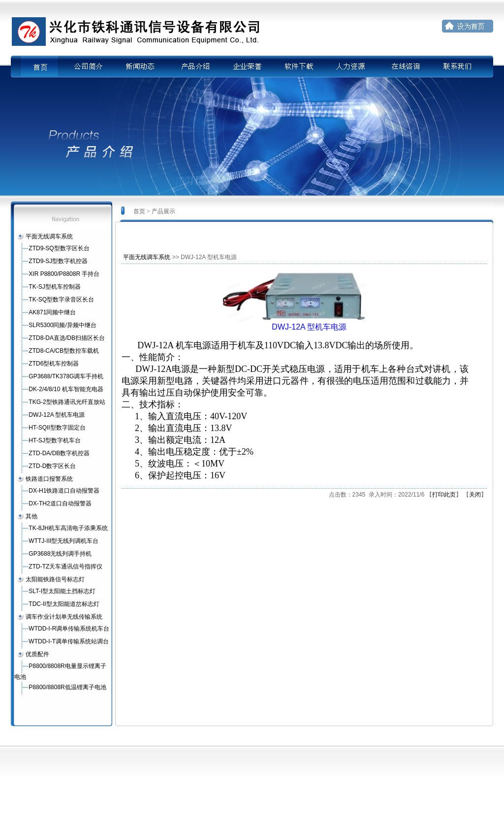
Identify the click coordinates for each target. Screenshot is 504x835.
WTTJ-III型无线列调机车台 (63, 541)
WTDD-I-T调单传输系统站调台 (69, 641)
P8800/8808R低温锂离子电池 (67, 687)
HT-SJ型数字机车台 (54, 440)
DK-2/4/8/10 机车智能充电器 (66, 389)
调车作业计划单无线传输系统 (64, 617)
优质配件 (37, 654)
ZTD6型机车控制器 (54, 364)
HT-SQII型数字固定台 (57, 428)
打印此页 (444, 495)
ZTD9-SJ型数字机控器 (58, 261)
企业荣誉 (246, 67)
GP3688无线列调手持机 (60, 554)
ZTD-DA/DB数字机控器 (59, 453)
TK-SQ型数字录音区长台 (61, 300)
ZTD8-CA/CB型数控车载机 (64, 351)
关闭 (475, 495)
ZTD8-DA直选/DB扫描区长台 (67, 338)
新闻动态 (139, 67)
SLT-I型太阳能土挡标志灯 (62, 591)
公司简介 (86, 67)
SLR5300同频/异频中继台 (62, 325)
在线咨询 (405, 67)
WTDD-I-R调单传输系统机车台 (69, 629)
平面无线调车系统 (49, 236)
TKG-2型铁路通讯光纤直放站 (67, 402)
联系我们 (458, 67)
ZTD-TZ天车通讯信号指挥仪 (65, 567)
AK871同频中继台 (52, 312)
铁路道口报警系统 (49, 479)
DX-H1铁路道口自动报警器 (64, 491)
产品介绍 (192, 67)
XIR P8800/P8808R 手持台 (64, 274)
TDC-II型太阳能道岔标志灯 (64, 604)
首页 (46, 67)
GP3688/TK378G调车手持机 (66, 376)
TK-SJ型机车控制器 (54, 287)
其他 (31, 516)
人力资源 (352, 67)
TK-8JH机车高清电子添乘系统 (68, 528)
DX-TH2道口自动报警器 (60, 503)
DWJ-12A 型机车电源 (57, 415)
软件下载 (299, 67)
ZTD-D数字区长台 (52, 466)
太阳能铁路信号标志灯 (55, 579)
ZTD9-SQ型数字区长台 (59, 248)
